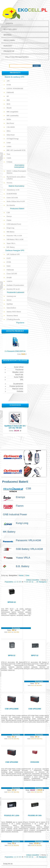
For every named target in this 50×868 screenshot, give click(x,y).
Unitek (9, 158)
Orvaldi (9, 277)
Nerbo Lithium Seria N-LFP (16, 201)
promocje (9, 51)
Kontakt (8, 46)
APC (8, 81)
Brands (7, 35)
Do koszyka (16, 628)
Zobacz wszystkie (33, 580)
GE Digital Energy (13, 139)
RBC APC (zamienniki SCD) (16, 150)
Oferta (9, 24)
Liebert (9, 146)
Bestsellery (10, 29)
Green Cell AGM (12, 198)
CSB (8, 212)
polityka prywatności (17, 57)
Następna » (43, 582)
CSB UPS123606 (12, 709)
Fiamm (9, 220)
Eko (33, 10)
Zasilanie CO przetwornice (15, 285)
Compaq (9, 162)
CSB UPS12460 (35, 709)
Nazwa (21, 575)
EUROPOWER (12, 194)
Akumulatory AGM (13, 190)
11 (32, 582)
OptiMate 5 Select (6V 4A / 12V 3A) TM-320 (15, 427)
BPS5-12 (12, 655)
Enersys (9, 216)
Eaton (9, 266)
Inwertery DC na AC (13, 289)
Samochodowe (11, 308)
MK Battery (11, 232)
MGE (8, 104)
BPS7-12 (35, 655)
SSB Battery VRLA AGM (15, 239)
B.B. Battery (11, 247)
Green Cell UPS (12, 274)
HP (8, 96)
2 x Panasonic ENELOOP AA (15, 351)
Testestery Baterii (12, 316)
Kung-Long (10, 228)
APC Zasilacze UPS (13, 254)
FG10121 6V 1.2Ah (12, 815)
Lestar (9, 143)
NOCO (9, 300)
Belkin (9, 119)
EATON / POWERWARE (15, 89)
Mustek (9, 108)
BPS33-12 (12, 602)
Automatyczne (11, 296)
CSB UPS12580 (12, 762)
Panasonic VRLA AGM (14, 236)
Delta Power (11, 135)
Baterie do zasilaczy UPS (15, 77)
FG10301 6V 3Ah (35, 815)
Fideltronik (10, 92)
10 (30, 582)
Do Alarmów (11, 205)
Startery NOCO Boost (14, 312)
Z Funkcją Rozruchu (13, 319)
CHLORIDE (11, 127)
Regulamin (9, 40)
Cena (27, 575)
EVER (9, 85)
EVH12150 (35, 762)
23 (37, 582)
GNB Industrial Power (14, 224)
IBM (8, 100)
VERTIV (10, 281)
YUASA (9, 183)
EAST (9, 258)
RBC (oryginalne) (12, 112)
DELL (9, 131)
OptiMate (10, 304)
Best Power (10, 123)
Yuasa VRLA (11, 243)
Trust (8, 154)
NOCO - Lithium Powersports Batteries (16, 172)
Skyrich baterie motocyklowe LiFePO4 (16, 178)
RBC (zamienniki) (13, 116)
